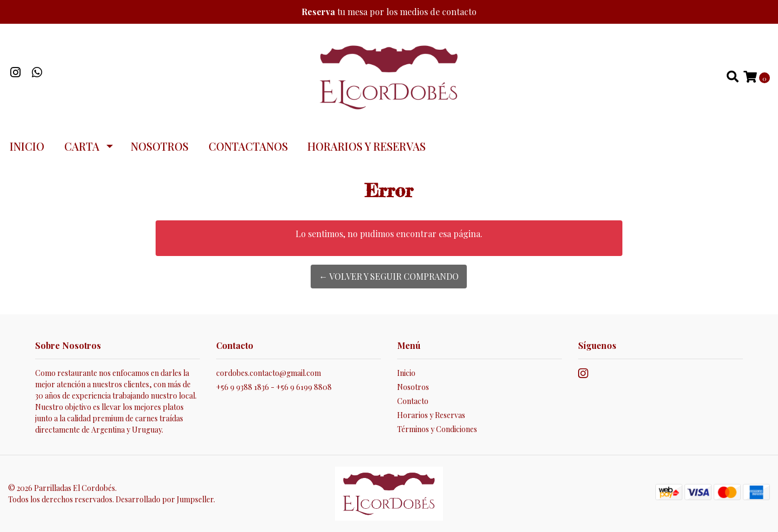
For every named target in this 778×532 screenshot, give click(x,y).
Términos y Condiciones (437, 429)
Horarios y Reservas (367, 146)
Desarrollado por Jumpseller (165, 499)
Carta (82, 146)
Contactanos (248, 146)
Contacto (413, 401)
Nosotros (160, 146)
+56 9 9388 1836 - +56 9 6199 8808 (274, 387)
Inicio (27, 146)
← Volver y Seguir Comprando (389, 276)
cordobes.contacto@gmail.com (269, 373)
